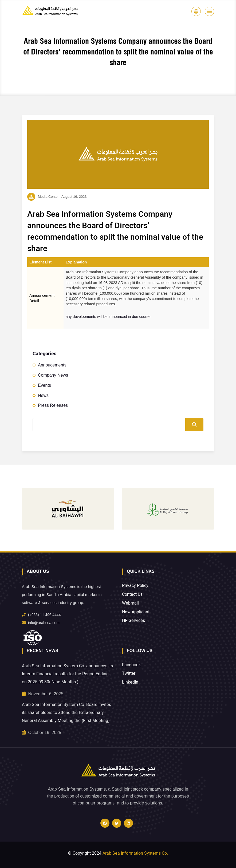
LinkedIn (130, 682)
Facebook (131, 665)
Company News (53, 375)
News (43, 395)
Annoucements (52, 365)
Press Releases (53, 405)
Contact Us (132, 595)
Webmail (130, 603)
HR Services (133, 621)
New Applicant (136, 612)
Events (44, 385)
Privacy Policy (135, 586)
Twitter (129, 674)
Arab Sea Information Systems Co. (135, 853)
